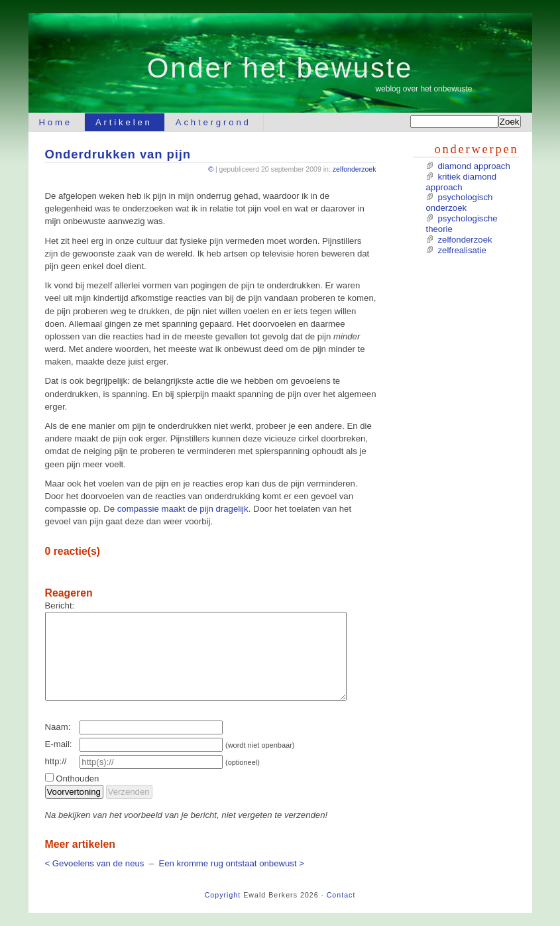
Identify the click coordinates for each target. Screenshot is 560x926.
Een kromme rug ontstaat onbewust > (231, 863)
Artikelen (124, 122)
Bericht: (60, 606)
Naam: (58, 727)
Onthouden (77, 779)
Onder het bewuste (280, 68)
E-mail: (59, 744)
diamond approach (474, 166)
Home (56, 122)
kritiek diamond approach (462, 182)
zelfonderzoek (355, 169)
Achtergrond (213, 122)
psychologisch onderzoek (460, 203)
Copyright (223, 895)
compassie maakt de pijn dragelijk (183, 509)
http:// (56, 761)
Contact (341, 895)
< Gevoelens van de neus (95, 863)
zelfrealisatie (462, 250)
